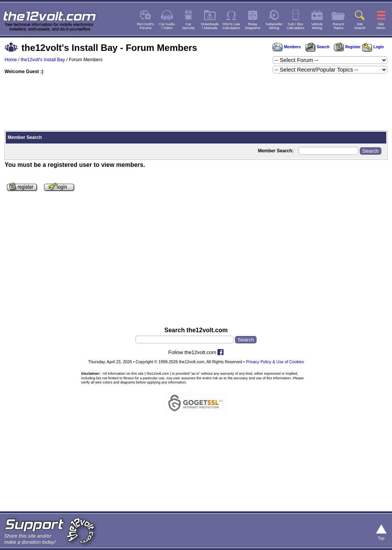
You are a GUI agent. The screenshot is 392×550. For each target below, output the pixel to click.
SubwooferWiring (274, 26)
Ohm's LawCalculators (231, 26)
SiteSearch (360, 26)
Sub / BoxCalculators (296, 26)
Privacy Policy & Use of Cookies (275, 362)
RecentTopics (338, 26)
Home (11, 60)
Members (287, 47)
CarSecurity (188, 26)
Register (347, 47)
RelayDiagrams (253, 26)
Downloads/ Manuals (210, 26)
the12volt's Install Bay (43, 60)
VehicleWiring (317, 26)
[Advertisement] (196, 103)
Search (317, 47)
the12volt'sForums (145, 26)
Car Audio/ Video (167, 26)
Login (373, 47)
